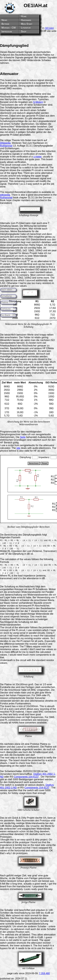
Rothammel (6, 146)
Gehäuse (6, 309)
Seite (23, 437)
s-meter (37, 157)
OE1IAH (49, 28)
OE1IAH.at (36, 5)
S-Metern (38, 102)
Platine (4, 302)
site (18, 448)
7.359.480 (44, 973)
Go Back (5, 315)
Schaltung (6, 296)
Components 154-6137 (26, 777)
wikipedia (5, 195)
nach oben (6, 290)
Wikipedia (5, 143)
